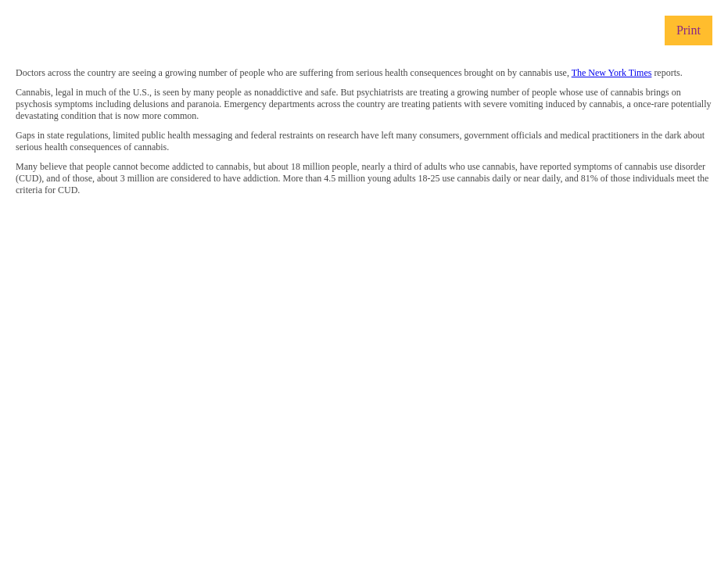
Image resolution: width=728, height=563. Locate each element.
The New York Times (612, 73)
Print (689, 30)
